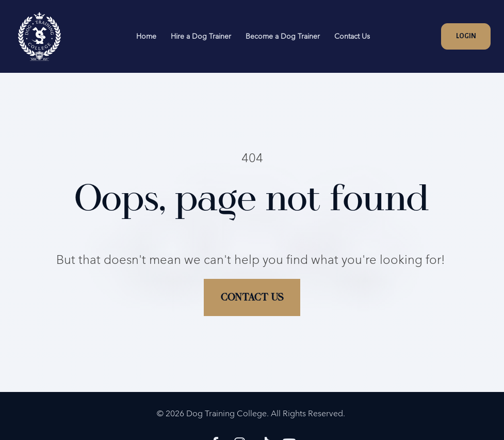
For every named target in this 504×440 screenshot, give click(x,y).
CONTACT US (252, 290)
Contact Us (352, 36)
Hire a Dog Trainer (201, 36)
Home (146, 36)
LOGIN (466, 36)
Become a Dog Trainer (283, 36)
